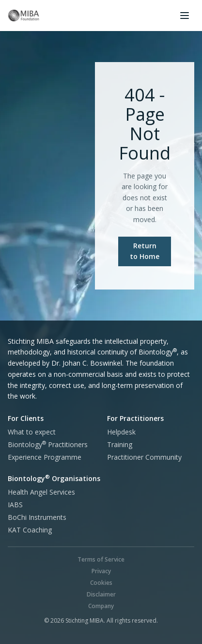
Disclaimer (101, 594)
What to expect (32, 432)
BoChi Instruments (37, 517)
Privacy (101, 571)
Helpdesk (121, 432)
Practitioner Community (144, 457)
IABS (15, 505)
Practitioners (48, 444)
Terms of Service (101, 559)
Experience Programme (45, 457)
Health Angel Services (41, 492)
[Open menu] (185, 16)
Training (120, 444)
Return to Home (145, 251)
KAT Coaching (30, 530)
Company (101, 606)
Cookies (101, 583)
